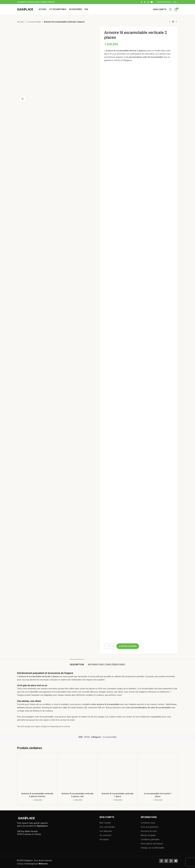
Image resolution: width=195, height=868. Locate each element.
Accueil (20, 22)
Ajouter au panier (128, 646)
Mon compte (105, 823)
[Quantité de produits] (110, 646)
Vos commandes (107, 827)
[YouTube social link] (152, 2)
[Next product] (176, 22)
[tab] (77, 663)
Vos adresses (106, 831)
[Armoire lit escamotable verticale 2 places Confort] (37, 773)
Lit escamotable (34, 22)
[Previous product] (170, 22)
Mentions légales (148, 835)
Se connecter (105, 835)
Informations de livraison (152, 844)
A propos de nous (149, 831)
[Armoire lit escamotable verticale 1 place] (118, 773)
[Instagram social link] (148, 2)
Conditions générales (150, 839)
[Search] (170, 9)
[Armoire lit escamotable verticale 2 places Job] (77, 773)
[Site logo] (25, 9)
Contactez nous (148, 823)
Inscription (104, 839)
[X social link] (145, 2)
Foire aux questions (149, 827)
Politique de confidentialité (152, 848)
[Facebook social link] (142, 2)
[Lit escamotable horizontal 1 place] (158, 773)
